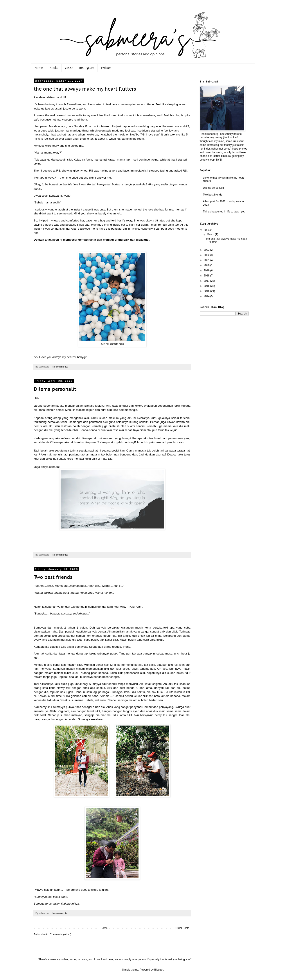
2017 (207, 281)
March (211, 234)
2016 (207, 286)
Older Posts (183, 928)
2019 (207, 271)
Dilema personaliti (56, 389)
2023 (207, 250)
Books (54, 68)
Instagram (87, 68)
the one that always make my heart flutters (85, 89)
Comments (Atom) (60, 934)
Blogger (159, 970)
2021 (207, 260)
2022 (207, 255)
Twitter (106, 68)
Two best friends (53, 577)
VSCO (69, 68)
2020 (207, 265)
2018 (207, 276)
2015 (207, 291)
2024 (207, 230)
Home (39, 68)
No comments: (60, 367)
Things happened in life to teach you (224, 212)
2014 (207, 296)
